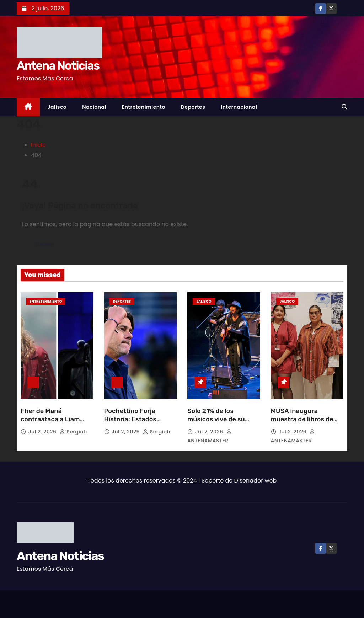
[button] (344, 107)
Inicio (38, 145)
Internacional (239, 107)
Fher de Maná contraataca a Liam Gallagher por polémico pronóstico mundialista (56, 424)
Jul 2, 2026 (43, 432)
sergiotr (74, 432)
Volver (44, 244)
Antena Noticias (58, 66)
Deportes (193, 107)
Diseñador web (256, 481)
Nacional (94, 107)
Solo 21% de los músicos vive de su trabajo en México (216, 420)
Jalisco (57, 107)
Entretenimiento (144, 107)
